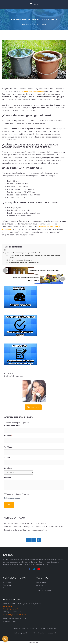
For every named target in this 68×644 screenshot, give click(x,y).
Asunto (7, 458)
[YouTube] (39, 540)
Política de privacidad (12, 498)
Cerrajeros (7, 588)
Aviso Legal (40, 588)
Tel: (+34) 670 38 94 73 (11, 609)
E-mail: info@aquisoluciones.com (15, 615)
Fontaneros (7, 583)
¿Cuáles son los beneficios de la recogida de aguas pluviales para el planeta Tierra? (34, 257)
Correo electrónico (13, 426)
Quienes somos (41, 583)
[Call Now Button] (5, 639)
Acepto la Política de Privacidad (18, 494)
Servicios (8, 468)
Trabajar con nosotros (43, 591)
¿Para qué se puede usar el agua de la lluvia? (24, 262)
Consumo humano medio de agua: (20, 260)
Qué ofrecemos (41, 585)
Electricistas (7, 585)
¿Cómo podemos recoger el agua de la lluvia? (23, 253)
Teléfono (9, 447)
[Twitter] (34, 540)
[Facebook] (28, 540)
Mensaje (8, 478)
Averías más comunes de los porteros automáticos (44, 271)
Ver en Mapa (7, 606)
